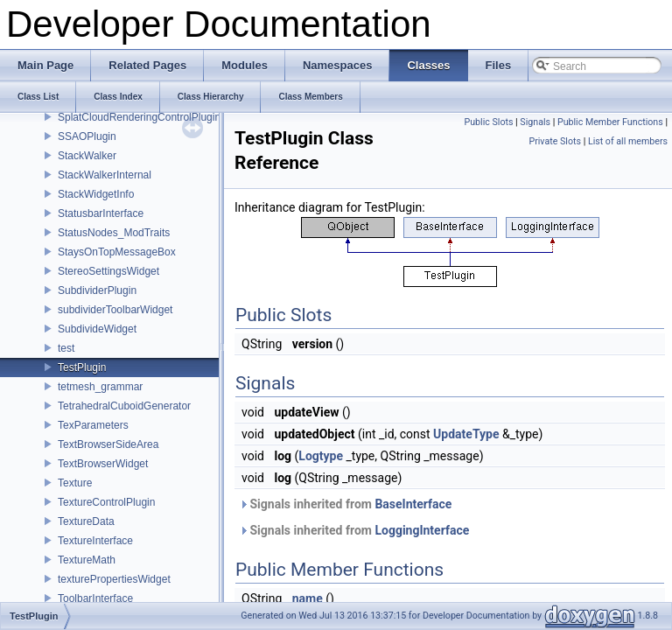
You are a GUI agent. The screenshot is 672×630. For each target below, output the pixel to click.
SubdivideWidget (97, 329)
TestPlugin (82, 367)
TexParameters (93, 425)
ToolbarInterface (95, 598)
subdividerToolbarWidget (115, 310)
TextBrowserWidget (103, 464)
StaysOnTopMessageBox (117, 252)
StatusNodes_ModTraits (114, 233)
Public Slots (488, 122)
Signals (535, 122)
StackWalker (87, 156)
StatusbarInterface (101, 213)
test (66, 348)
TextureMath (87, 560)
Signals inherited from (345, 504)
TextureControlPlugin (106, 502)
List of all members (628, 141)
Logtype (321, 456)
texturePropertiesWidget (114, 579)
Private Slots (555, 141)
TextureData (86, 521)
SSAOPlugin (87, 136)
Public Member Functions (610, 122)
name (308, 598)
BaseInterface (413, 504)
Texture (75, 483)
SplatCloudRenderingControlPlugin (139, 117)
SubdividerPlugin (97, 290)
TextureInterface (95, 541)
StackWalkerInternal (105, 175)
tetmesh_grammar (100, 387)
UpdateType (466, 434)
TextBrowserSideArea (108, 444)
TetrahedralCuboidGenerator (124, 406)
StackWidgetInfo (96, 194)
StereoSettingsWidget (108, 271)
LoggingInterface (422, 530)
